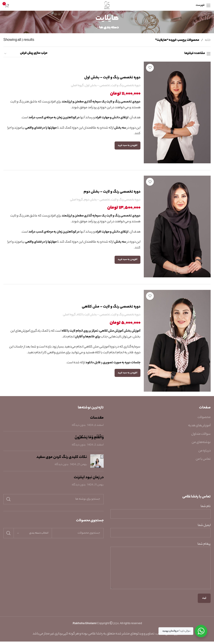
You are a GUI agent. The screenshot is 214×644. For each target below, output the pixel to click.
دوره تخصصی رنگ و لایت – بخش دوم (112, 193)
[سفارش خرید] (26, 54)
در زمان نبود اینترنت (89, 480)
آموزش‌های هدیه (199, 428)
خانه (208, 40)
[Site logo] (107, 5)
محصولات (204, 420)
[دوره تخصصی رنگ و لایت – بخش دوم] (177, 228)
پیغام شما (160, 559)
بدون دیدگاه (79, 428)
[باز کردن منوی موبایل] (203, 5)
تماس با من (203, 462)
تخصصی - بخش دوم (97, 201)
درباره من (205, 453)
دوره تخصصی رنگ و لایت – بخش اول (112, 78)
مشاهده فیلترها (195, 54)
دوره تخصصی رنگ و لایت (126, 86)
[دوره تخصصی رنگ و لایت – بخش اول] (177, 112)
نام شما (160, 513)
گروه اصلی (77, 86)
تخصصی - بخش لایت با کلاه (93, 317)
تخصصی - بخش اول (97, 86)
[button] (128, 145)
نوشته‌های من (201, 445)
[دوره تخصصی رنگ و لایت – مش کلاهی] (177, 343)
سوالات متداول (201, 437)
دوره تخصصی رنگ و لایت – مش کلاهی (111, 310)
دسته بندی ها (109, 28)
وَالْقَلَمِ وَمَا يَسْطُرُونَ (89, 440)
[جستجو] (53, 502)
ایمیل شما (160, 532)
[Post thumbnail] (97, 464)
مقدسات (97, 421)
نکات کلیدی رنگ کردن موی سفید (62, 460)
